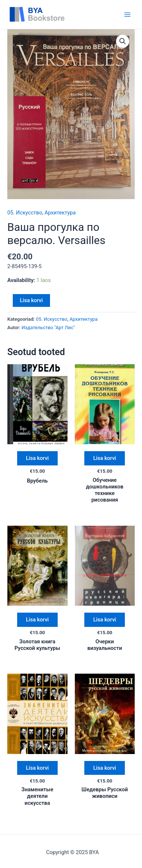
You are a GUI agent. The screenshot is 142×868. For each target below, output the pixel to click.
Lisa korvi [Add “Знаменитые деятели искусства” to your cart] (37, 768)
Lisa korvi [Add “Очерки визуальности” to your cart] (105, 620)
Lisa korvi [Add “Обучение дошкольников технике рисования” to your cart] (105, 458)
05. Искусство (25, 213)
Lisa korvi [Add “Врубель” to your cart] (37, 458)
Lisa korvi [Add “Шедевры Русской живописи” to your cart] (105, 768)
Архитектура (60, 213)
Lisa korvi (32, 300)
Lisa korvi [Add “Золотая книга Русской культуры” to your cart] (37, 620)
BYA (81, 14)
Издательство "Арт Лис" (48, 328)
